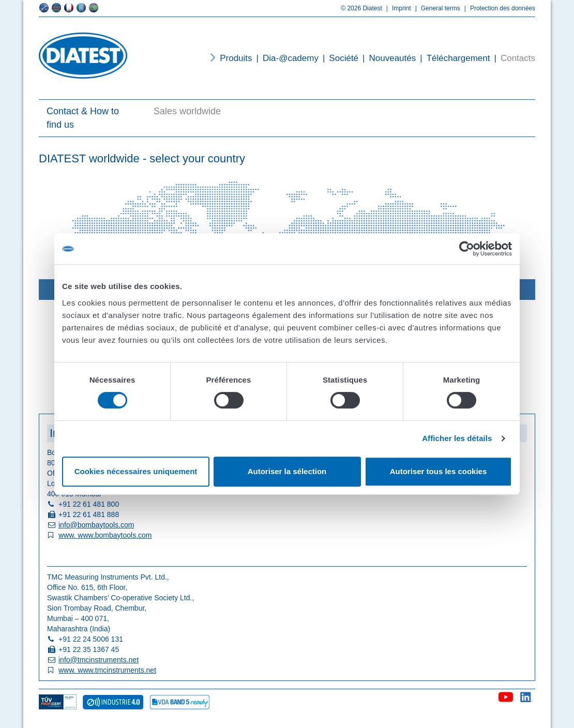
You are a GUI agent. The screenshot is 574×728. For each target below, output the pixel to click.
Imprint (397, 8)
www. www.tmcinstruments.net (107, 670)
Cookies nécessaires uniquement (136, 471)
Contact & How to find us (83, 118)
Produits (236, 58)
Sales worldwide (187, 111)
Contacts (512, 58)
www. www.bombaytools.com (105, 535)
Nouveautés (387, 58)
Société (338, 58)
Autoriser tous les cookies (439, 471)
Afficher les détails (457, 438)
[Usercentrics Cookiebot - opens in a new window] (467, 249)
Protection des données (498, 8)
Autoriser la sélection (287, 471)
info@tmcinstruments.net (99, 660)
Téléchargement (453, 58)
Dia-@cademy (285, 58)
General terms (436, 8)
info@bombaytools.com (96, 525)
